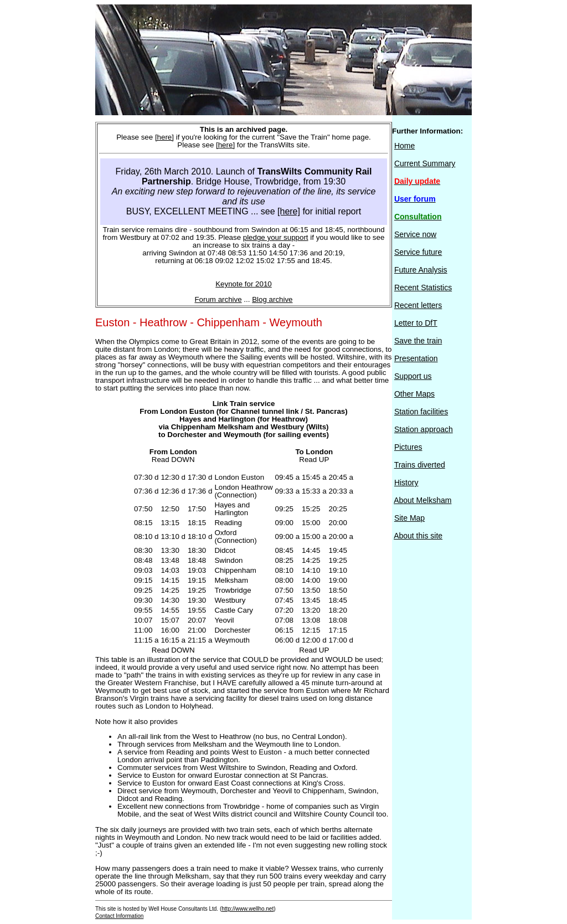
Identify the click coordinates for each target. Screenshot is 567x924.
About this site (418, 536)
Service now (415, 234)
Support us (413, 376)
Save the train (418, 341)
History (406, 482)
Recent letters (418, 305)
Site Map (409, 518)
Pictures (408, 447)
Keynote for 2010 (244, 284)
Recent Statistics (423, 288)
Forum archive (218, 299)
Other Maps (414, 394)
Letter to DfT (416, 323)
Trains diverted (420, 465)
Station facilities (421, 412)
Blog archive (272, 299)
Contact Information (119, 916)
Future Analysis (421, 270)
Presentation (416, 358)
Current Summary (425, 163)
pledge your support (276, 237)
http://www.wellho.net (248, 909)
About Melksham (422, 500)
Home (404, 146)
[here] (164, 137)
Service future (418, 252)
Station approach (424, 429)
